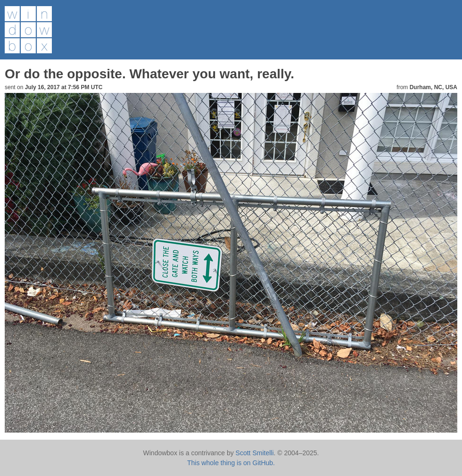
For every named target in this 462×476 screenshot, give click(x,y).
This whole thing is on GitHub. (231, 463)
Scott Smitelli (255, 453)
